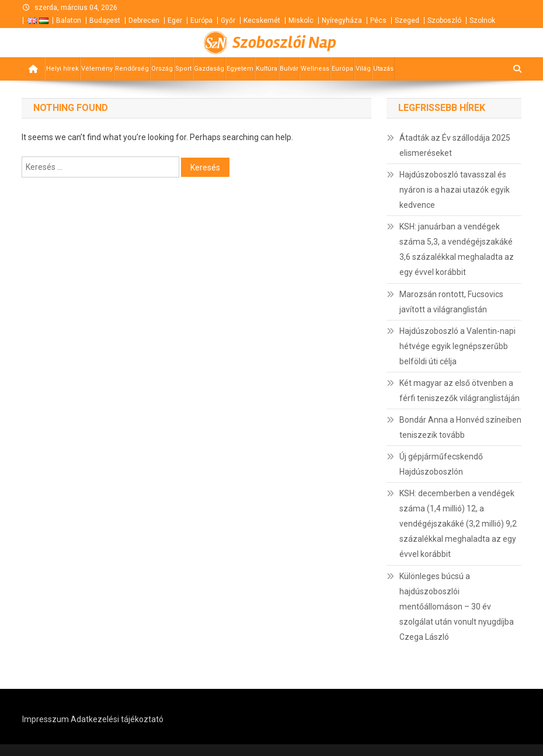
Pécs (378, 20)
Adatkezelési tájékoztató (117, 719)
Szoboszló (444, 20)
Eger (175, 20)
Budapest (105, 20)
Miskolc (301, 20)
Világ (363, 69)
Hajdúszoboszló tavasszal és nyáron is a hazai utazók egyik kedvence (455, 190)
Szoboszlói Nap (284, 43)
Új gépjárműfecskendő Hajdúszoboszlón (441, 464)
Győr (228, 20)
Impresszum (46, 719)
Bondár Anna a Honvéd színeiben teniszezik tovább (460, 427)
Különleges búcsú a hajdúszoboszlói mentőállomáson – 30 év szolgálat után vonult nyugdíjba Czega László (457, 607)
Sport (183, 69)
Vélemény (97, 69)
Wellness (315, 69)
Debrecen (144, 20)
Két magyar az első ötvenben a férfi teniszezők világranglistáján (460, 391)
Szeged (407, 20)
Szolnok (482, 20)
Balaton (69, 20)
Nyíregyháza (342, 20)
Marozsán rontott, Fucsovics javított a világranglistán (451, 302)
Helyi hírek (62, 69)
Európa (201, 20)
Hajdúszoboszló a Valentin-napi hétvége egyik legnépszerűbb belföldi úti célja (457, 346)
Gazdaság (209, 69)
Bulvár (289, 69)
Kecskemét (262, 20)
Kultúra (267, 69)
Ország (162, 69)
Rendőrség (132, 69)
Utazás (383, 69)
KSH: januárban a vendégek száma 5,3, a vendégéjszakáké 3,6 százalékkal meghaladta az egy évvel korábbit (457, 249)
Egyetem (240, 69)
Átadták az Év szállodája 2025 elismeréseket (455, 145)
